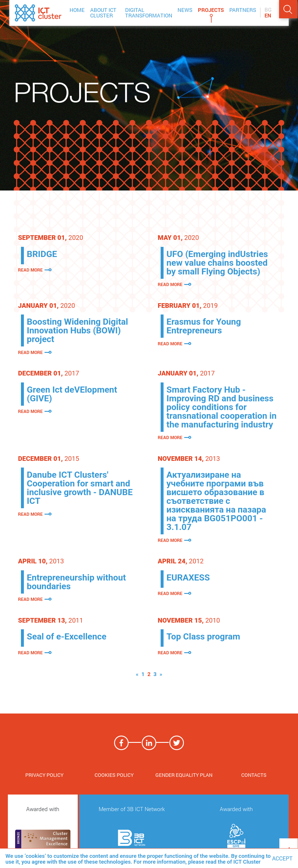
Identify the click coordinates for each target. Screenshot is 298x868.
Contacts (254, 775)
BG (268, 10)
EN (268, 16)
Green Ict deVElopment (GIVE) (72, 394)
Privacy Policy (44, 775)
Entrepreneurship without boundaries (76, 582)
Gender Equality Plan (184, 775)
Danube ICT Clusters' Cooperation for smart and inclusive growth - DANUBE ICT (80, 488)
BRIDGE (42, 254)
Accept (282, 859)
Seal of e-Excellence (67, 636)
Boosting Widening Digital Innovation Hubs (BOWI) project (77, 330)
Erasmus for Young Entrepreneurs (204, 326)
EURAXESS (188, 577)
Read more (30, 270)
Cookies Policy (114, 775)
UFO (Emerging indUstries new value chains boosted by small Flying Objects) (217, 263)
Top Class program (203, 636)
